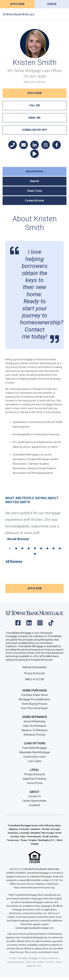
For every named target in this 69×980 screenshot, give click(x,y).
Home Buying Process (34, 704)
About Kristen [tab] (35, 171)
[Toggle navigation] (62, 14)
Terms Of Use (35, 783)
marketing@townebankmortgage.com (34, 928)
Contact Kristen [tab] (34, 201)
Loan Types (35, 761)
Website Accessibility (34, 667)
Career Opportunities (34, 801)
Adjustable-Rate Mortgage (34, 752)
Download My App (35, 130)
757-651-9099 (34, 77)
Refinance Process (34, 735)
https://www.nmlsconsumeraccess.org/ (34, 888)
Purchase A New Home (35, 695)
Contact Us (35, 796)
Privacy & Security (35, 673)
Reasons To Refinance (35, 730)
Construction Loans (34, 757)
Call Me (35, 105)
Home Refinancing (34, 721)
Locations (35, 805)
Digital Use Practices (34, 779)
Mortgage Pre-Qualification (35, 699)
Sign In (52, 4)
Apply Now (17, 4)
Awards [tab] (34, 181)
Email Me (34, 118)
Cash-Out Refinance (35, 726)
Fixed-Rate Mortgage (35, 748)
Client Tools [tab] (35, 191)
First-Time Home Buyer (34, 708)
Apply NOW (34, 93)
